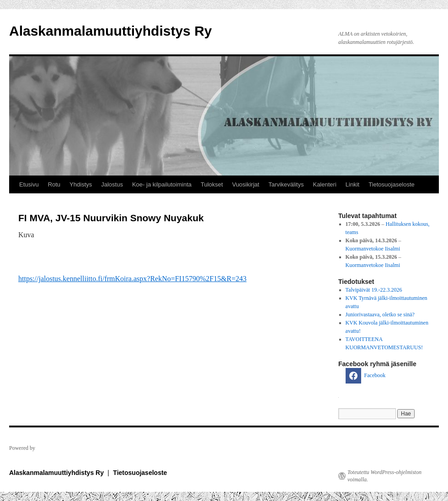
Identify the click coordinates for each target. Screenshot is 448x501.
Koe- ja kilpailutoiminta (162, 184)
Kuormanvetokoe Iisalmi (373, 249)
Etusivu (29, 184)
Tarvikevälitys (286, 184)
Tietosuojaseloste (392, 184)
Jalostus (112, 184)
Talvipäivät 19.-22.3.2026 (374, 290)
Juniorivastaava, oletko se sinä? (380, 314)
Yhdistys (81, 184)
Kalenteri (324, 184)
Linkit (352, 184)
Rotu (54, 184)
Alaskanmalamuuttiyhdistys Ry (110, 31)
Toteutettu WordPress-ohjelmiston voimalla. (384, 476)
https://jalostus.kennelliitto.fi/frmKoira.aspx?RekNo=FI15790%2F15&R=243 (132, 279)
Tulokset (212, 184)
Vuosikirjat (246, 184)
